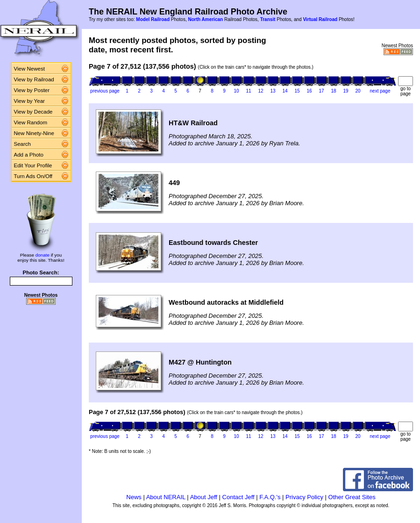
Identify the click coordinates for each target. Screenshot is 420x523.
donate (43, 255)
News (134, 497)
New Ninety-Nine (34, 133)
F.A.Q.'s (270, 497)
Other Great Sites (352, 497)
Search (23, 144)
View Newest (29, 69)
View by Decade (33, 112)
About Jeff (204, 497)
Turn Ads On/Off (33, 176)
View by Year (29, 101)
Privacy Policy (304, 497)
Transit (268, 19)
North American (205, 19)
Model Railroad (153, 19)
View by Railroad (34, 79)
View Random (31, 122)
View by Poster (32, 90)
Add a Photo (29, 155)
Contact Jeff (238, 497)
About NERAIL (166, 497)
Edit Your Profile (33, 165)
